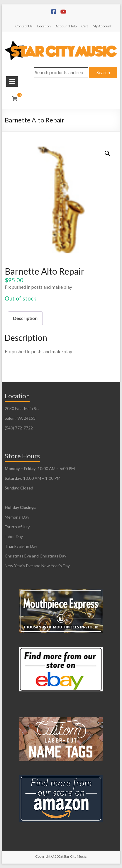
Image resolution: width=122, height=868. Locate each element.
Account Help (66, 26)
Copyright (43, 856)
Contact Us (24, 26)
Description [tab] (25, 318)
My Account (102, 26)
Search (103, 72)
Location (44, 26)
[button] (107, 153)
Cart (85, 26)
